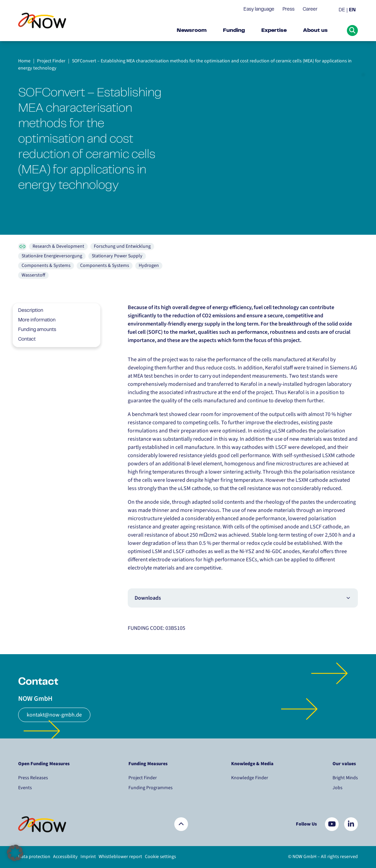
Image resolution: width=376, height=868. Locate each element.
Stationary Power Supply (117, 256)
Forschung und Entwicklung (122, 246)
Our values (345, 764)
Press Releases (33, 778)
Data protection (34, 857)
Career (310, 10)
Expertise (274, 30)
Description (28, 311)
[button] (15, 853)
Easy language (259, 10)
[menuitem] (343, 10)
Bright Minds (345, 778)
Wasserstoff (33, 275)
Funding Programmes (151, 788)
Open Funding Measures (44, 764)
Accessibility (65, 857)
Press (289, 10)
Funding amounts (34, 330)
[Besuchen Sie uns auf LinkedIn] (351, 824)
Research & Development (58, 246)
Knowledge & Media (252, 764)
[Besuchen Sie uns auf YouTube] (332, 824)
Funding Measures (148, 764)
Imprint (88, 857)
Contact (24, 340)
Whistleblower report (120, 857)
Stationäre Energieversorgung (52, 256)
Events (25, 788)
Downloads (243, 598)
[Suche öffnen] (352, 30)
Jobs (337, 788)
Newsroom (192, 30)
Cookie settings (160, 857)
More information (34, 320)
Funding (234, 30)
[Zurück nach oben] (181, 824)
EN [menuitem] (352, 10)
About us (315, 30)
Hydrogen (149, 266)
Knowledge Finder (250, 778)
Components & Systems (46, 266)
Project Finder (143, 778)
